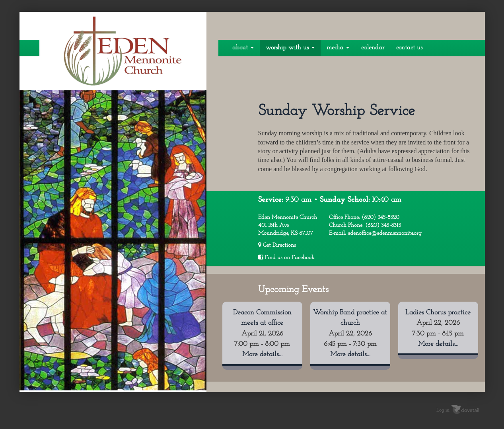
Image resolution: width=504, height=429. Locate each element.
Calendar (373, 48)
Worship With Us (290, 48)
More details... (262, 354)
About (243, 48)
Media (338, 48)
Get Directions (277, 245)
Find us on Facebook (286, 257)
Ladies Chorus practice (438, 313)
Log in (443, 410)
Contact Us (409, 48)
